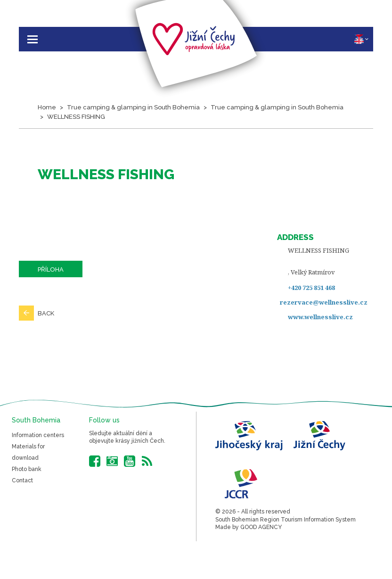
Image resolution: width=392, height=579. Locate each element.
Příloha (51, 269)
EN (361, 39)
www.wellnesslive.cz (320, 317)
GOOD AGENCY (261, 527)
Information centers (38, 435)
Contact (22, 480)
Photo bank (27, 469)
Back (46, 313)
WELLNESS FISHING (76, 117)
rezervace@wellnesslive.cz (324, 302)
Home (47, 107)
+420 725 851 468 (311, 288)
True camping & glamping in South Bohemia (133, 107)
